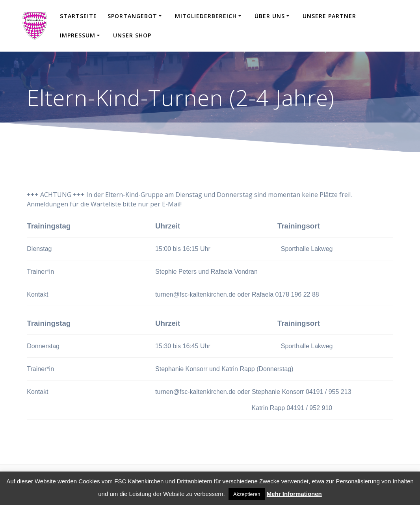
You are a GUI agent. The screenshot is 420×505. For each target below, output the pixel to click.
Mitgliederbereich (206, 16)
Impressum (78, 35)
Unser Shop (132, 35)
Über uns (270, 16)
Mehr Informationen (294, 494)
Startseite (78, 16)
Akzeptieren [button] (247, 494)
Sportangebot (132, 16)
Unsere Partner (329, 16)
